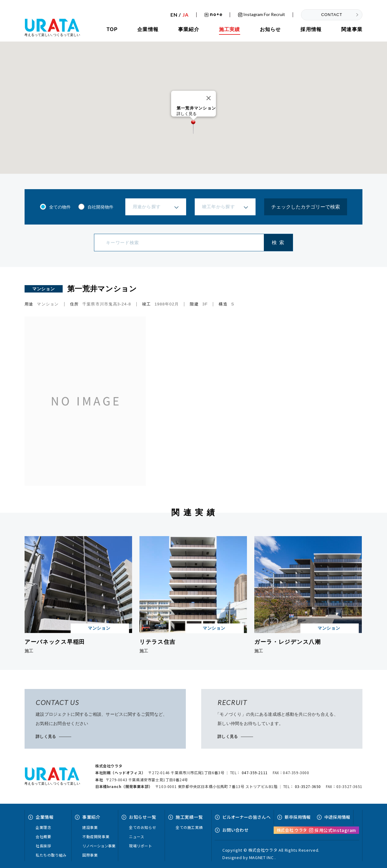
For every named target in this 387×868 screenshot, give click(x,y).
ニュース (137, 836)
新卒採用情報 (298, 817)
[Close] (209, 98)
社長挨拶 (43, 846)
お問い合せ (235, 830)
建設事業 (90, 827)
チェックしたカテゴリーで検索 (306, 207)
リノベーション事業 (99, 846)
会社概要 (43, 836)
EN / (180, 15)
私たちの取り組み (51, 855)
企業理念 (43, 827)
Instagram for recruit (262, 15)
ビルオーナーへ (246, 817)
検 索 (278, 243)
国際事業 (90, 855)
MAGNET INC (261, 857)
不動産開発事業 (96, 836)
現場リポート (141, 846)
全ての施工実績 (189, 827)
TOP (112, 29)
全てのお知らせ (143, 827)
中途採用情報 (337, 817)
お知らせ (270, 29)
